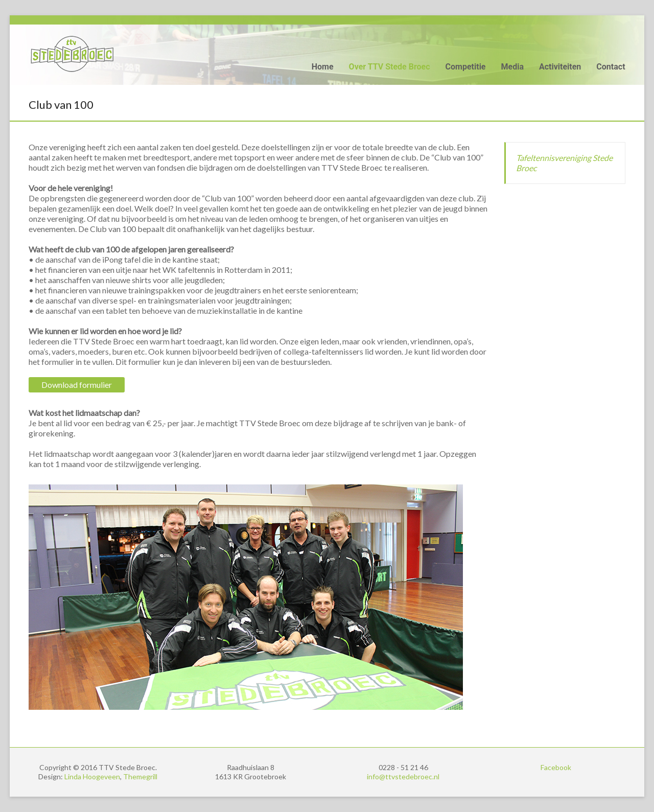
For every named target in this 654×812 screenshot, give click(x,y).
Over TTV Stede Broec (390, 67)
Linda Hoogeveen (92, 776)
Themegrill (140, 776)
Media (512, 67)
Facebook (556, 767)
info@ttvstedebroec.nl (403, 776)
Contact (611, 67)
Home (323, 67)
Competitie (466, 67)
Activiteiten (560, 67)
